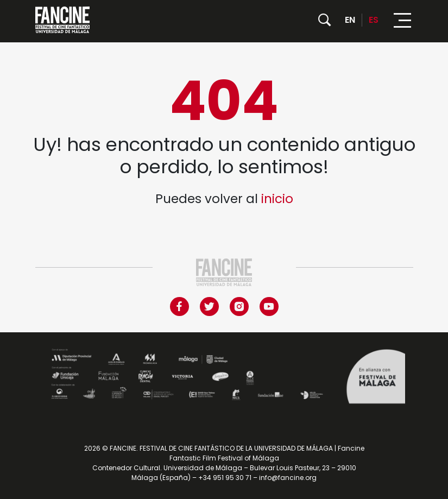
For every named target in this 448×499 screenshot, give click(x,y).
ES (374, 20)
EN (350, 20)
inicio (277, 199)
